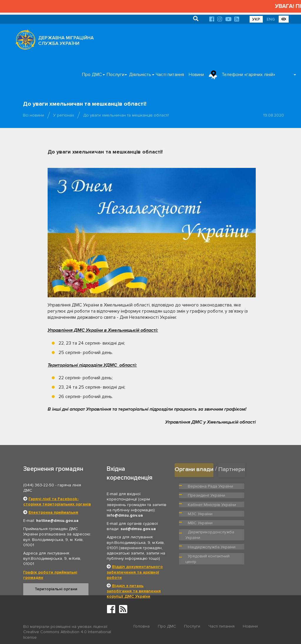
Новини (196, 75)
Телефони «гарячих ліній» (248, 75)
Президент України (257, 485)
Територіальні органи (56, 589)
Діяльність (140, 75)
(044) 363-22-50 (39, 485)
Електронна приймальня (53, 512)
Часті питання (170, 75)
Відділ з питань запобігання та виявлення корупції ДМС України (134, 591)
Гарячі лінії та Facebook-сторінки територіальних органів (57, 501)
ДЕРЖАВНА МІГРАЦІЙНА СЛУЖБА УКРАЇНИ (66, 41)
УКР (256, 19)
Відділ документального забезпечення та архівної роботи (135, 572)
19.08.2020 (274, 115)
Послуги (116, 75)
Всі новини (34, 115)
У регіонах (64, 115)
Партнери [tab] (233, 469)
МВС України (251, 509)
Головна (142, 627)
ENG (271, 19)
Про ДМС (92, 75)
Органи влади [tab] (194, 469)
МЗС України (199, 509)
